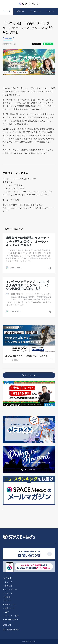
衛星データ (10, 608)
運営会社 (7, 625)
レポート (50, 11)
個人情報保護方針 (11, 630)
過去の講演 (20, 124)
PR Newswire (11, 619)
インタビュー (35, 11)
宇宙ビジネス (8, 39)
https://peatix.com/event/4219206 (32, 195)
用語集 (8, 597)
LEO (7, 612)
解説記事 (20, 11)
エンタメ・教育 (12, 616)
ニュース (7, 11)
